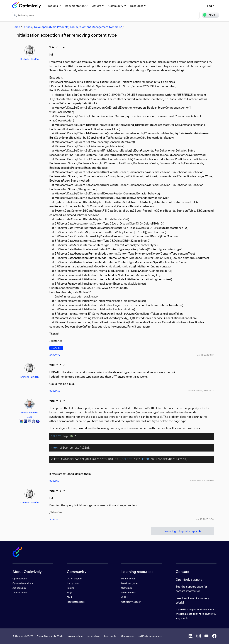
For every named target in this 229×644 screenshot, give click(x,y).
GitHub (125, 597)
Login (211, 6)
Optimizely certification (24, 583)
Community (117, 6)
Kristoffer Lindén (30, 59)
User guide (127, 588)
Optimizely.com (20, 579)
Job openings (19, 588)
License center (20, 593)
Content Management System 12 (101, 27)
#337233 (54, 481)
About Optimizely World (50, 636)
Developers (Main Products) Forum (56, 27)
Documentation (76, 6)
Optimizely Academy (131, 602)
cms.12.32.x (56, 348)
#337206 (55, 391)
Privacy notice (75, 636)
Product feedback (76, 602)
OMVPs (98, 6)
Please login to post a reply (182, 531)
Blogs (70, 593)
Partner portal (128, 579)
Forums (27, 27)
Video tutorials (128, 593)
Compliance (128, 636)
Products (54, 6)
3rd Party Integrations (150, 636)
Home (16, 27)
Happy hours (73, 583)
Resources (138, 6)
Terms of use (93, 636)
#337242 (54, 519)
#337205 (55, 355)
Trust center (111, 636)
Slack (70, 597)
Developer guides (130, 583)
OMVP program (74, 579)
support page (195, 587)
